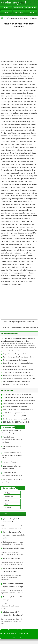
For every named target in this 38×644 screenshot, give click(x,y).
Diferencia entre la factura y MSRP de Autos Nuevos (18, 416)
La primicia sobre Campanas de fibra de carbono (17, 354)
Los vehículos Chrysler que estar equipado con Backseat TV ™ (12, 455)
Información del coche (14, 18)
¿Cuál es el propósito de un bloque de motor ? (12, 520)
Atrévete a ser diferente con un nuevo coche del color (18, 376)
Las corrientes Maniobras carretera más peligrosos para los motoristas (17, 382)
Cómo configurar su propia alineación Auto (18, 394)
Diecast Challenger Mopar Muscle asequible (18, 322)
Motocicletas (19, 12)
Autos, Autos (23, 633)
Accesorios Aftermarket (8, 630)
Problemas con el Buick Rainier (14, 548)
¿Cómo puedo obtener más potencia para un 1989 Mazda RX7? (18, 398)
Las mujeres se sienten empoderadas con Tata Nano (19, 379)
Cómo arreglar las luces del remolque (12, 598)
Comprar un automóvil (31, 8)
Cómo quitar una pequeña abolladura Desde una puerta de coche (14, 535)
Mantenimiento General (8, 633)
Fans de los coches (24, 630)
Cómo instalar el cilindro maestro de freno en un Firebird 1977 (18, 404)
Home (6, 8)
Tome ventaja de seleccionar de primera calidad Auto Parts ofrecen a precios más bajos (19, 373)
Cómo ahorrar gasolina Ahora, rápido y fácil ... (19, 357)
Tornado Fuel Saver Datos (12, 351)
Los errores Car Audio (10, 462)
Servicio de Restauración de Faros (12, 447)
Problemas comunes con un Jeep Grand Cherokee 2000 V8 (17, 419)
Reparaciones (19, 8)
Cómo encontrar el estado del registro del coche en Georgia (13, 585)
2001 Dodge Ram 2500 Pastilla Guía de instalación (16, 422)
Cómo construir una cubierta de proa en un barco (13, 570)
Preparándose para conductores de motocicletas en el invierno (15, 360)
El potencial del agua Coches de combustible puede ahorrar (18, 370)
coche (26, 18)
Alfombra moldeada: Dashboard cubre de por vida (12, 474)
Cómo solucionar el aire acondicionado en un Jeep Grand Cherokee (18, 410)
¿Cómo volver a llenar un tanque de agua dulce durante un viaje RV (19, 401)
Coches (6, 12)
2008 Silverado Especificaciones (14, 413)
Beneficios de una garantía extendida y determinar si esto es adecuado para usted (17, 385)
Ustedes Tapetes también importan (15, 366)
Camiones (8, 508)
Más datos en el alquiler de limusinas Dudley (12, 432)
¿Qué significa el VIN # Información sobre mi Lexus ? (13, 614)
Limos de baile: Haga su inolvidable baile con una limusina (18, 364)
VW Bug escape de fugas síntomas (15, 407)
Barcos (31, 12)
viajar (6, 504)
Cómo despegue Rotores (12, 558)
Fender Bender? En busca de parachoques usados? (12, 481)
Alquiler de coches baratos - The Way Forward (12, 467)
